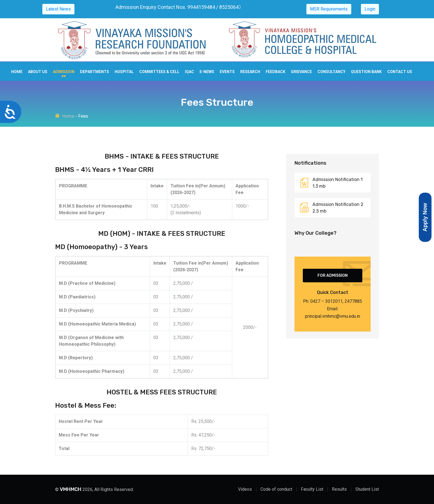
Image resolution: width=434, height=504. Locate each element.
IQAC (189, 72)
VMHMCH (71, 489)
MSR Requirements (329, 9)
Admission (64, 72)
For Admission (333, 276)
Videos (245, 489)
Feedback (276, 72)
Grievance (301, 72)
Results (339, 489)
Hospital (124, 72)
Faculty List (312, 489)
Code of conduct (276, 489)
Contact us (400, 72)
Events (227, 72)
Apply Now (425, 217)
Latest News (58, 9)
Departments (95, 72)
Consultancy (331, 72)
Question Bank (366, 72)
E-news (207, 72)
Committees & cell (159, 72)
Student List (367, 489)
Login (370, 9)
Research (250, 72)
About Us (38, 72)
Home (17, 72)
